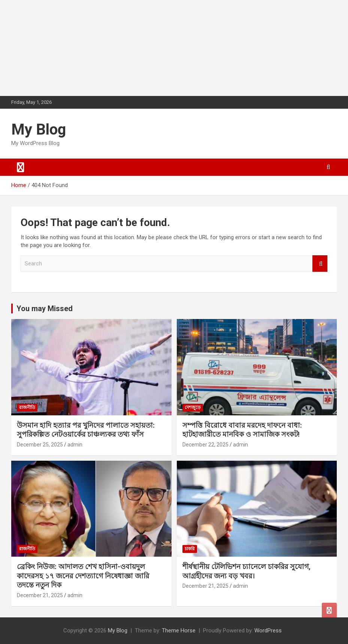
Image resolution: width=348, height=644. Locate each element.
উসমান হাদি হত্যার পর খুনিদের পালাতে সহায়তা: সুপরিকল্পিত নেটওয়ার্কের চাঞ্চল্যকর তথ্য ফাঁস (86, 430)
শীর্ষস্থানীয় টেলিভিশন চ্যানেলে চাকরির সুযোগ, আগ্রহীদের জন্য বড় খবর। (246, 571)
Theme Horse (179, 631)
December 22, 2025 (205, 445)
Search (320, 264)
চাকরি (190, 549)
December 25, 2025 (40, 445)
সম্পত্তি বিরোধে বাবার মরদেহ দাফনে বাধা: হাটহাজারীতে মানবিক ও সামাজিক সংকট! (242, 430)
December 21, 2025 (40, 595)
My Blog (39, 130)
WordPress (268, 631)
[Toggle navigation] (21, 167)
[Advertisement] (56, 47)
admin (75, 445)
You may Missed (45, 309)
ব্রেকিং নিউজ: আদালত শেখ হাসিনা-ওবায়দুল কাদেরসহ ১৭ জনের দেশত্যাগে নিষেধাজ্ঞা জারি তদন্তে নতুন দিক (83, 576)
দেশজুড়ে (193, 407)
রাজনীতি (27, 407)
